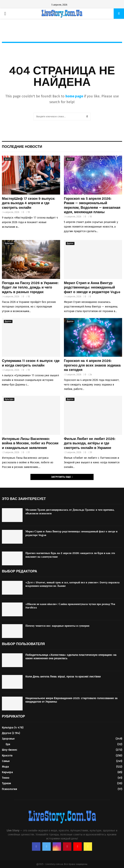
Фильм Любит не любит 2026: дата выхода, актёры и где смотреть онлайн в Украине (90, 443)
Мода (5, 767)
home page (74, 96)
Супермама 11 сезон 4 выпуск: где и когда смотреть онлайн (31, 363)
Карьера (7, 772)
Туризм (6, 783)
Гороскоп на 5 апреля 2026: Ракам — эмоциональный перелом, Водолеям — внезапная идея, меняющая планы (92, 205)
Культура (9, 243)
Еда (8, 744)
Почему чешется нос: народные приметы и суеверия (57, 626)
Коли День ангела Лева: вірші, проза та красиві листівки (63, 677)
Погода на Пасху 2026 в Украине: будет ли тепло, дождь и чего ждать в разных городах (30, 287)
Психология (9, 789)
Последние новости (22, 147)
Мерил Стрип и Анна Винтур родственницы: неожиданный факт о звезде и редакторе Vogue (92, 287)
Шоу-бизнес (10, 750)
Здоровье (8, 739)
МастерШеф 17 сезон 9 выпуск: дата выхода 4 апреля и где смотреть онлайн (29, 203)
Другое (8, 159)
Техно (6, 778)
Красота (7, 756)
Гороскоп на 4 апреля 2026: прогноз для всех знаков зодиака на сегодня (92, 365)
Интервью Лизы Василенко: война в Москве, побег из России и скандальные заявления (30, 443)
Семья (6, 761)
